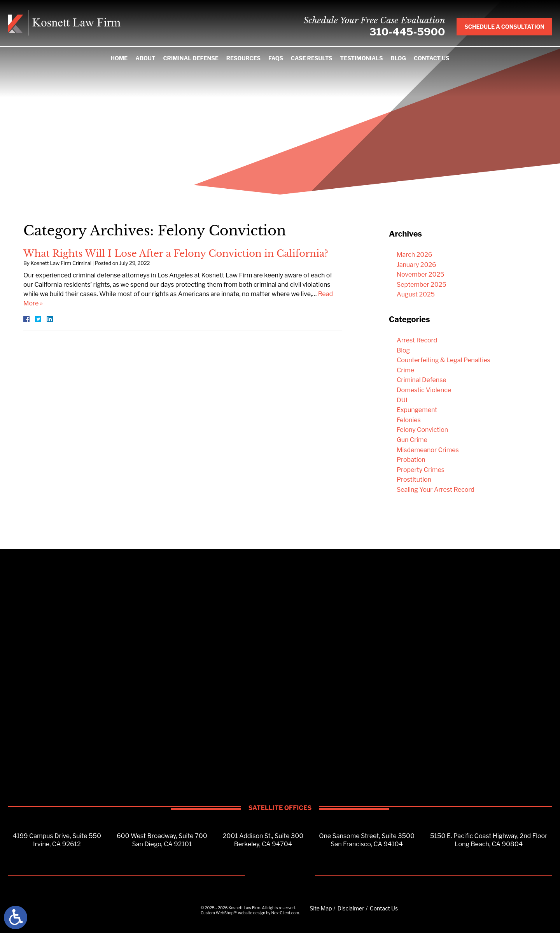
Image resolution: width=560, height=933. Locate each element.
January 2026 (416, 265)
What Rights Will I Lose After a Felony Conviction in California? (176, 253)
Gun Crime (412, 440)
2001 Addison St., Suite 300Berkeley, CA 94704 (263, 840)
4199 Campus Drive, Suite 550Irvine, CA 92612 (57, 840)
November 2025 (421, 274)
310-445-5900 (407, 32)
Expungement (417, 410)
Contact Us (432, 58)
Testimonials (362, 58)
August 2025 (416, 294)
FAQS (276, 58)
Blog (398, 58)
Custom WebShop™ (219, 913)
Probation (411, 460)
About (145, 58)
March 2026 (414, 255)
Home (119, 58)
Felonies (409, 420)
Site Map (321, 908)
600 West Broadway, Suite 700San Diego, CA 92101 (162, 840)
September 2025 (422, 285)
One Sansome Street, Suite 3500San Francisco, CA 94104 (367, 840)
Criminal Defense (191, 58)
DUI (402, 400)
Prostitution (414, 480)
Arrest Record (417, 340)
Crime (405, 370)
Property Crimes (421, 470)
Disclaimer (351, 908)
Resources (243, 58)
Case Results (312, 58)
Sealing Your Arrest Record (436, 490)
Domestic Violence (424, 390)
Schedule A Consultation (504, 27)
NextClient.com (285, 913)
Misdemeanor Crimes (428, 450)
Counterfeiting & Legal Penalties (444, 360)
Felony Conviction (422, 430)
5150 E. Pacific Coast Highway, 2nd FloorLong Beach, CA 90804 (489, 840)
